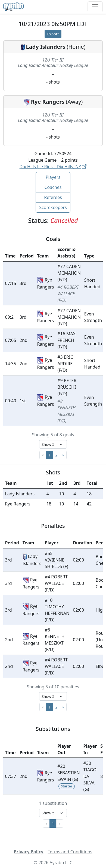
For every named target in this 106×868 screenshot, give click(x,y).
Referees (53, 197)
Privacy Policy (29, 852)
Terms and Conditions (70, 852)
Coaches (53, 187)
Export (53, 34)
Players (53, 177)
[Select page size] (53, 444)
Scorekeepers (53, 207)
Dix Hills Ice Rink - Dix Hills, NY (53, 167)
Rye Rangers (48, 102)
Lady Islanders (46, 47)
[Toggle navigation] (95, 7)
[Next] (63, 455)
